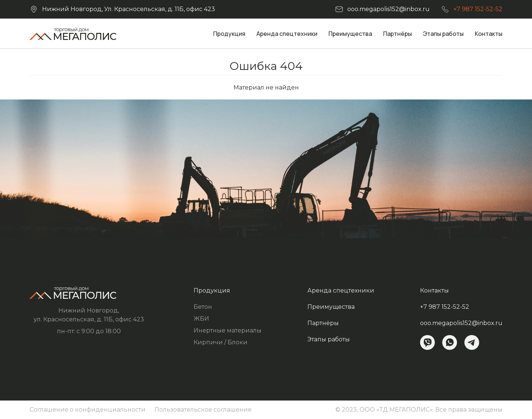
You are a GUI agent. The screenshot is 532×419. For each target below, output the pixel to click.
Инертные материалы (228, 330)
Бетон (203, 307)
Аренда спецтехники (287, 34)
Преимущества (350, 34)
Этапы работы (443, 34)
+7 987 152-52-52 (478, 9)
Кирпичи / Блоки (221, 342)
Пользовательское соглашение (203, 410)
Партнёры (398, 34)
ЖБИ (201, 319)
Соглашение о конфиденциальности (88, 410)
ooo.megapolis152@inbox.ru (388, 9)
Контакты (489, 34)
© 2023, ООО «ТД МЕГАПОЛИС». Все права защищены (419, 410)
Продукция (229, 34)
